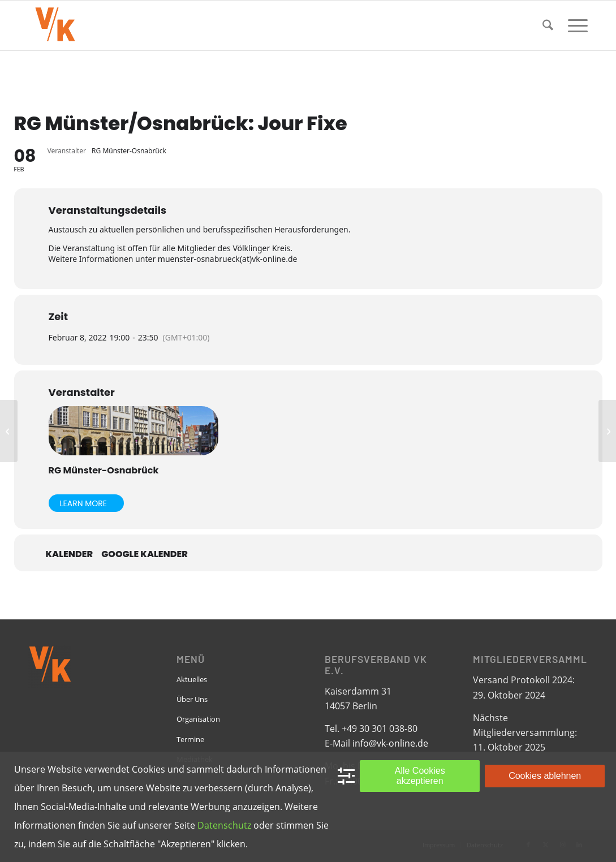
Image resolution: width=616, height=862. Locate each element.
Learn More (84, 503)
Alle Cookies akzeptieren (420, 776)
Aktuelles (192, 679)
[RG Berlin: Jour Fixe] (9, 431)
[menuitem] (548, 25)
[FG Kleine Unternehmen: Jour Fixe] (607, 431)
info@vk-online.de (390, 743)
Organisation (198, 719)
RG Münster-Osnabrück (104, 470)
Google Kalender (145, 554)
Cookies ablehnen (545, 776)
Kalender (70, 554)
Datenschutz (224, 825)
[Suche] (548, 25)
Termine (190, 739)
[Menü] (574, 25)
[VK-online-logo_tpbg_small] (55, 25)
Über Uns (192, 699)
